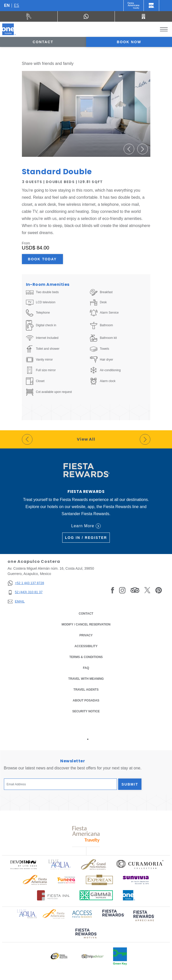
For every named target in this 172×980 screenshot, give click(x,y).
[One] (151, 6)
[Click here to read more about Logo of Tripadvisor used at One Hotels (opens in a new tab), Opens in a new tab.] (93, 956)
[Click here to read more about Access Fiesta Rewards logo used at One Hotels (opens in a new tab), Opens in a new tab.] (82, 914)
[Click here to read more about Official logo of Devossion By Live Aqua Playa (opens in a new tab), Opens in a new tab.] (23, 864)
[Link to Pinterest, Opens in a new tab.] (159, 590)
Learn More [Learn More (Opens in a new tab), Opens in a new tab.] (86, 526)
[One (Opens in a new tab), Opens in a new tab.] (134, 6)
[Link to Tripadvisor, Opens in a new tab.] (135, 590)
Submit (130, 784)
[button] (129, 149)
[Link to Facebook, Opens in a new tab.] (113, 590)
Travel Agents (86, 690)
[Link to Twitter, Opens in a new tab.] (147, 590)
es (16, 5)
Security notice (86, 711)
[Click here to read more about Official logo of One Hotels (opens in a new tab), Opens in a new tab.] (129, 895)
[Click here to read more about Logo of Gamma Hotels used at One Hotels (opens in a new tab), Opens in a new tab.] (96, 895)
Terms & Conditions (86, 657)
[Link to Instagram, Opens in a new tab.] (122, 590)
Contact (43, 42)
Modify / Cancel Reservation (86, 624)
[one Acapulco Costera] (9, 29)
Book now (129, 42)
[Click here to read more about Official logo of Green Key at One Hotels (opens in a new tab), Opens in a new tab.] (120, 956)
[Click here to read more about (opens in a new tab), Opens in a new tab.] (113, 916)
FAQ (86, 668)
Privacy (86, 635)
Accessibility (86, 646)
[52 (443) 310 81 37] (26, 592)
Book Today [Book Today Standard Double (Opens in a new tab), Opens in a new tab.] (42, 259)
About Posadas (86, 700)
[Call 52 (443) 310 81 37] (143, 16)
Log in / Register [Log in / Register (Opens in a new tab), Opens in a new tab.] (86, 538)
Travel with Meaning (86, 679)
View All (86, 439)
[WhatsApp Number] (86, 16)
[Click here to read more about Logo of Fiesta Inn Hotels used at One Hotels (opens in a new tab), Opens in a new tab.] (53, 895)
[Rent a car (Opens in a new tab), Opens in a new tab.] (29, 16)
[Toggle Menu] (164, 29)
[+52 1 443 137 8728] (26, 583)
